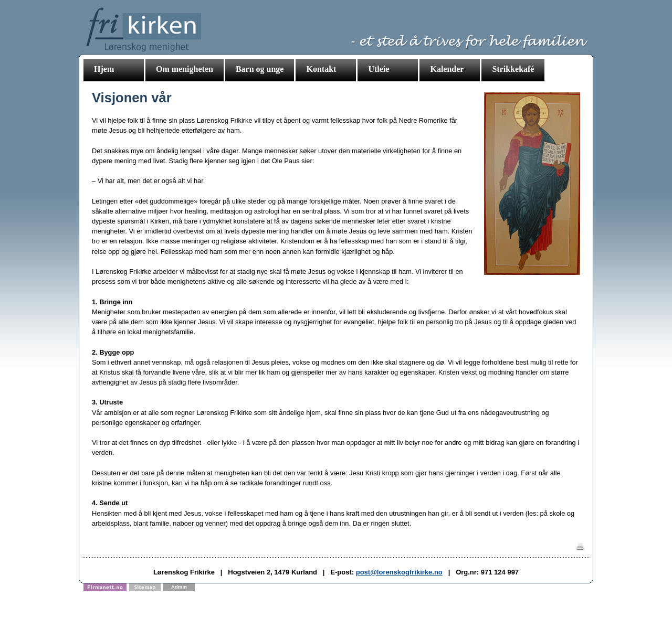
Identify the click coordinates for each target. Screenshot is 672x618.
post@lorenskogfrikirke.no (399, 572)
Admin (179, 587)
